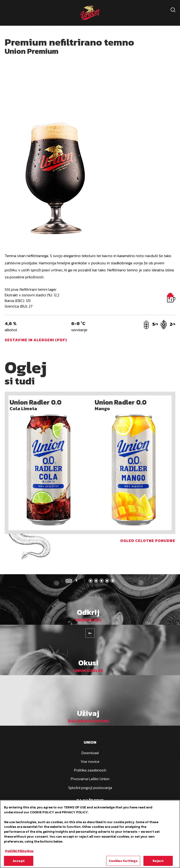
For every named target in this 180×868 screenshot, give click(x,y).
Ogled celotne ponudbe (148, 541)
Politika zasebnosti (90, 770)
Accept (19, 861)
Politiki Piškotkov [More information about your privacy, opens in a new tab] (19, 852)
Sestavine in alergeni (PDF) (36, 340)
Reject (158, 861)
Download (90, 753)
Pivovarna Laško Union (90, 779)
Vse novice (90, 761)
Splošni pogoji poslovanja (90, 788)
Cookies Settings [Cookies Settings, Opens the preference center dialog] (123, 861)
